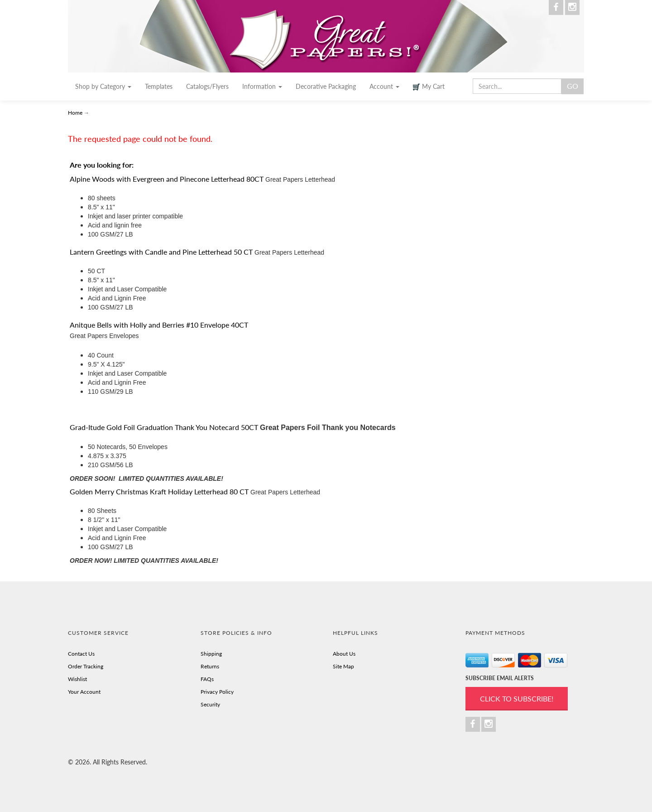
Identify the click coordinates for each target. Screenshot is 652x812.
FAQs (207, 679)
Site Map (343, 666)
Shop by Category (103, 86)
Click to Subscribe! (517, 698)
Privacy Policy (217, 692)
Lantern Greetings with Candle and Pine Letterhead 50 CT (161, 252)
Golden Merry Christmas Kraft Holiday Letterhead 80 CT (159, 491)
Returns (210, 666)
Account (384, 86)
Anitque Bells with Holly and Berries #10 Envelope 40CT (159, 325)
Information (262, 86)
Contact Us (81, 654)
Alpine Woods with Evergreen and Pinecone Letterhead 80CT (167, 179)
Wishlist (77, 679)
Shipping (211, 654)
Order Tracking (86, 666)
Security (210, 704)
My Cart (429, 87)
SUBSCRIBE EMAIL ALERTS (500, 678)
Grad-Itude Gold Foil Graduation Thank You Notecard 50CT (164, 427)
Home (76, 113)
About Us (344, 654)
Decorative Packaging (326, 86)
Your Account (84, 692)
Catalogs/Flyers (207, 86)
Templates (159, 86)
